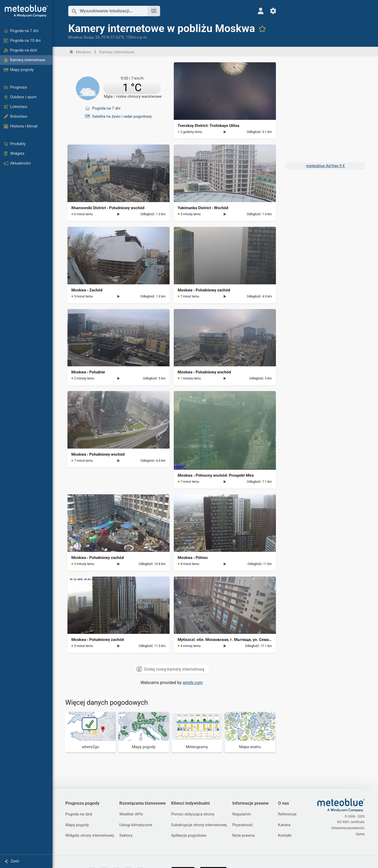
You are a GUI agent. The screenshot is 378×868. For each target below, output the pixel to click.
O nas (286, 803)
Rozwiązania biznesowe (143, 803)
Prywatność (244, 825)
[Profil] (258, 11)
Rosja (89, 37)
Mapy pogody (77, 825)
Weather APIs (132, 814)
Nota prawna (245, 836)
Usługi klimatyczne (137, 825)
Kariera (286, 825)
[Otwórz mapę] (154, 11)
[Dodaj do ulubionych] (263, 29)
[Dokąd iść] (91, 732)
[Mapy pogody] (144, 732)
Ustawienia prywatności (348, 828)
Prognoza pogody (83, 803)
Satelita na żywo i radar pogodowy (122, 115)
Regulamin (243, 814)
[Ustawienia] (270, 11)
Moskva (75, 37)
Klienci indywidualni (192, 803)
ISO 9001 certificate (351, 823)
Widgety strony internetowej (90, 836)
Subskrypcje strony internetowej (200, 825)
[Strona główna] (26, 11)
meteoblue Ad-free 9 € (325, 166)
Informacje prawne (252, 803)
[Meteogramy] (197, 732)
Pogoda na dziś (79, 814)
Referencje (289, 814)
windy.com (193, 683)
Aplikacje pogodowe (190, 836)
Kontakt (287, 836)
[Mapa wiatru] (251, 732)
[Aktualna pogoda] (119, 88)
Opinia (360, 834)
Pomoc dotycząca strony (194, 814)
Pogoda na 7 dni (107, 107)
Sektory (127, 836)
